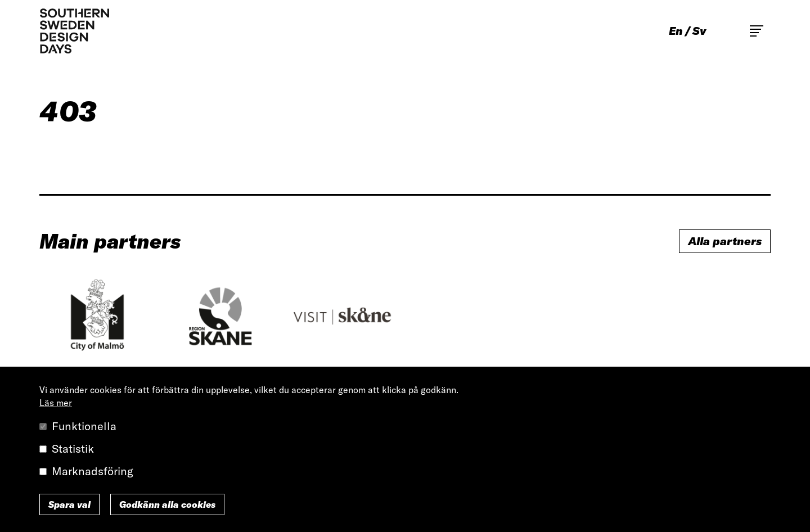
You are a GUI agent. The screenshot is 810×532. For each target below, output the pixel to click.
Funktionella (84, 426)
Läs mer (56, 403)
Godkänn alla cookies (167, 504)
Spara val (69, 504)
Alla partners (725, 241)
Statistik (73, 448)
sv (699, 31)
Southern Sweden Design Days (74, 31)
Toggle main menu (757, 31)
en (676, 31)
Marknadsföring (93, 471)
